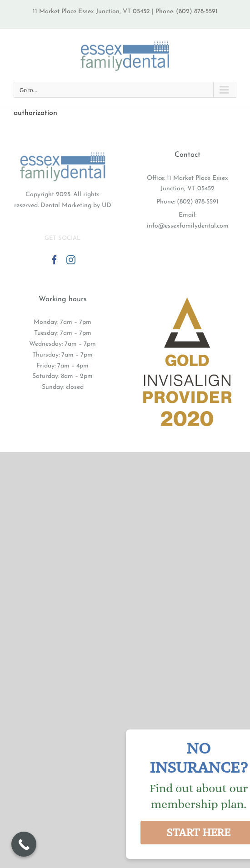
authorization (35, 113)
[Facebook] (55, 260)
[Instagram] (71, 260)
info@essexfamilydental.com (188, 226)
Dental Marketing (66, 206)
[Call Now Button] (24, 844)
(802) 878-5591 (198, 202)
